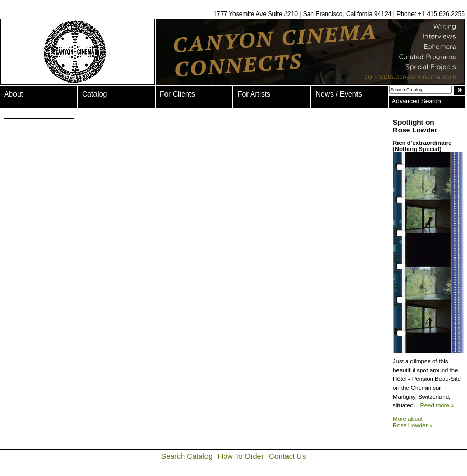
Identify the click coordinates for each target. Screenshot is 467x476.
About (14, 94)
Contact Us (287, 456)
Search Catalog (187, 456)
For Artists (254, 94)
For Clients (177, 94)
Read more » (437, 405)
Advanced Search (416, 101)
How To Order (241, 456)
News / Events (339, 94)
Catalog (94, 94)
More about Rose (413, 422)
